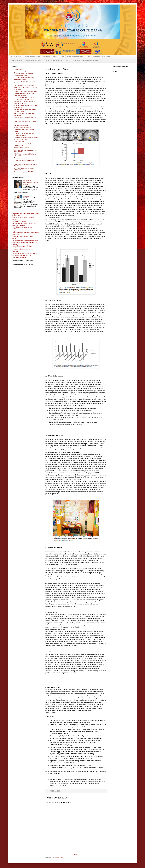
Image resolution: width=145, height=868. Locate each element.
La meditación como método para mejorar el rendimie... (24, 95)
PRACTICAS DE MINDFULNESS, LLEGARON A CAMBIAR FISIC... (24, 99)
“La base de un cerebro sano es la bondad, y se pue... (24, 102)
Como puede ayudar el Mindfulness (25, 172)
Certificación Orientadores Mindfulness (85, 60)
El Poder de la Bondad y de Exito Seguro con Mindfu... (24, 135)
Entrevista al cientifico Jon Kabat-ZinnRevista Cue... (24, 169)
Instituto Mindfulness (33, 57)
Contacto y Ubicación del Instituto (56, 60)
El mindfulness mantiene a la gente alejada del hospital (25, 78)
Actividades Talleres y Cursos (54, 57)
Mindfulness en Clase (21, 125)
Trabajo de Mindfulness (21, 158)
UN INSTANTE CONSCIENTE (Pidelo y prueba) (31, 183)
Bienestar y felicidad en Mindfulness (25, 85)
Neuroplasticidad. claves (22, 148)
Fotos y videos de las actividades (98, 57)
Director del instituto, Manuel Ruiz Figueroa (26, 60)
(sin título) (26, 196)
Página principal (16, 57)
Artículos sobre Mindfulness (22, 128)
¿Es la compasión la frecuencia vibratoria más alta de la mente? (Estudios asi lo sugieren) (24, 74)
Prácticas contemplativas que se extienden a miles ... (24, 141)
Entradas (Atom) (59, 858)
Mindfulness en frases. (75, 57)
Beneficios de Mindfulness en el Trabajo (26, 138)
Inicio (76, 855)
